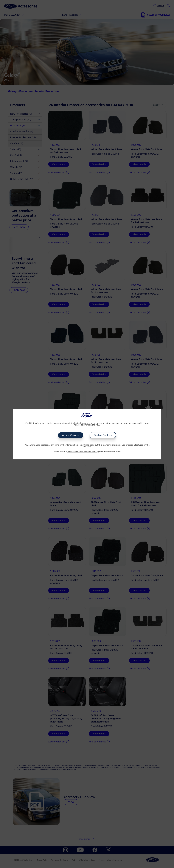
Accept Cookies (71, 435)
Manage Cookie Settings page (80, 445)
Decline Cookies (103, 435)
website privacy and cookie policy (83, 452)
